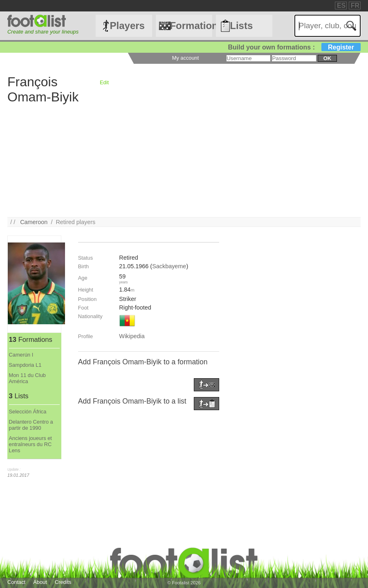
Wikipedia (132, 336)
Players (127, 26)
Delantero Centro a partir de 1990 (31, 425)
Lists (241, 26)
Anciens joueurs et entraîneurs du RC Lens (30, 444)
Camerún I (21, 355)
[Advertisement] (184, 160)
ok (327, 58)
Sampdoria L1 (25, 365)
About (40, 582)
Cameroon (34, 222)
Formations (191, 26)
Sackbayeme (169, 266)
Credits (63, 582)
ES (341, 6)
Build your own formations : (294, 47)
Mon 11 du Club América (27, 378)
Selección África (28, 412)
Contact (16, 582)
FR (355, 6)
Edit (104, 82)
